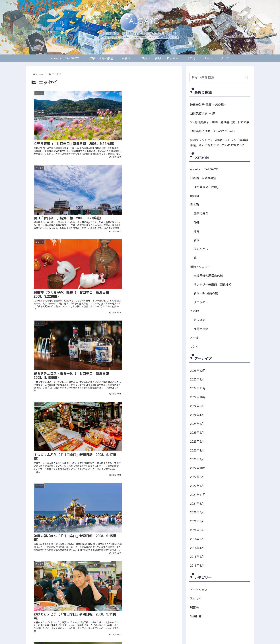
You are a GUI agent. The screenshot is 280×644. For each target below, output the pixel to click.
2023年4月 (197, 450)
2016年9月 (197, 556)
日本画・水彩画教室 (203, 178)
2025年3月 (197, 379)
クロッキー (201, 302)
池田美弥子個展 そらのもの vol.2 (213, 131)
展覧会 (194, 607)
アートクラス (199, 590)
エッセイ (196, 598)
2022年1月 (197, 486)
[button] (247, 77)
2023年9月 (197, 432)
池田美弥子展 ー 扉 (203, 113)
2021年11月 (198, 495)
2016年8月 (197, 565)
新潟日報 (196, 616)
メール (194, 337)
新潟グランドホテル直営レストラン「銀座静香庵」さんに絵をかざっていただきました (219, 142)
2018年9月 (197, 539)
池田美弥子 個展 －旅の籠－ (208, 104)
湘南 (197, 231)
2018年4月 (197, 548)
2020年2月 (197, 530)
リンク (194, 346)
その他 (194, 311)
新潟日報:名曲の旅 (206, 293)
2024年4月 (197, 415)
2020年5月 (197, 521)
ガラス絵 (199, 320)
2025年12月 (198, 370)
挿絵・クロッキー (202, 267)
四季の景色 (201, 213)
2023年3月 (197, 459)
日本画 (194, 204)
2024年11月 (198, 388)
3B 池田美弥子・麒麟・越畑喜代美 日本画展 (220, 122)
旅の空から (201, 249)
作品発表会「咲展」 (207, 187)
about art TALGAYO (204, 169)
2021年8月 (197, 503)
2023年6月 (197, 441)
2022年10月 (198, 468)
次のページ (104, 460)
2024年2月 (197, 424)
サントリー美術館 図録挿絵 (213, 284)
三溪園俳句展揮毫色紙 (208, 276)
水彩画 (194, 196)
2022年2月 (197, 477)
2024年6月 (197, 406)
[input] (220, 77)
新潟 (197, 240)
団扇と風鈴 (201, 329)
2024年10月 (198, 397)
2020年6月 (197, 512)
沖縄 (197, 222)
